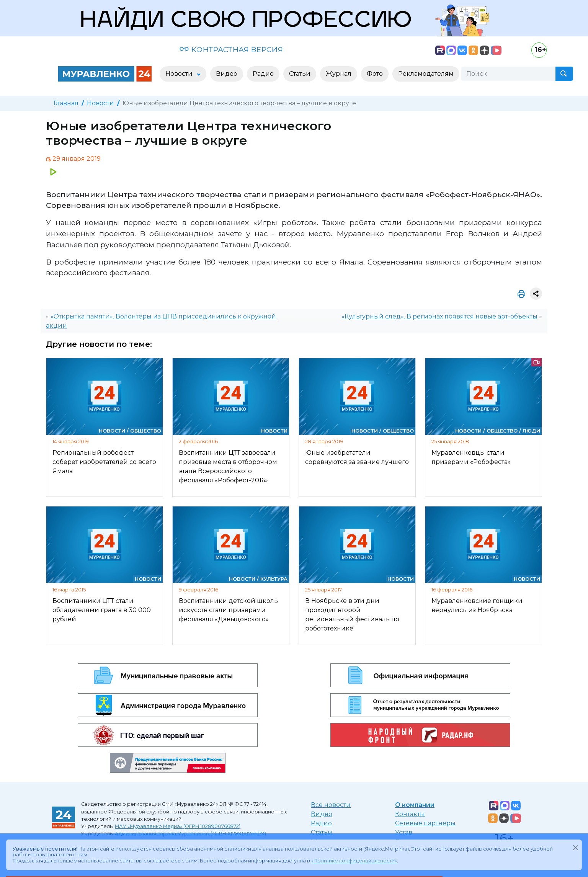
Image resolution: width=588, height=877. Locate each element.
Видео (322, 814)
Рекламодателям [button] (426, 74)
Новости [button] (180, 74)
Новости (100, 103)
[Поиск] (508, 74)
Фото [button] (375, 74)
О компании (415, 805)
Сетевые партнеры (425, 823)
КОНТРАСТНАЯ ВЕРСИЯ (231, 49)
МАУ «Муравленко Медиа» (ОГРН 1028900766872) (178, 826)
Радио (321, 823)
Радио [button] (263, 74)
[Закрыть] (575, 848)
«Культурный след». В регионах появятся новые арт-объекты (439, 316)
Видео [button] (227, 74)
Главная (66, 103)
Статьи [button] (300, 74)
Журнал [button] (339, 74)
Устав (404, 832)
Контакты (410, 814)
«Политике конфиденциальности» (354, 861)
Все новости (331, 805)
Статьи (322, 832)
